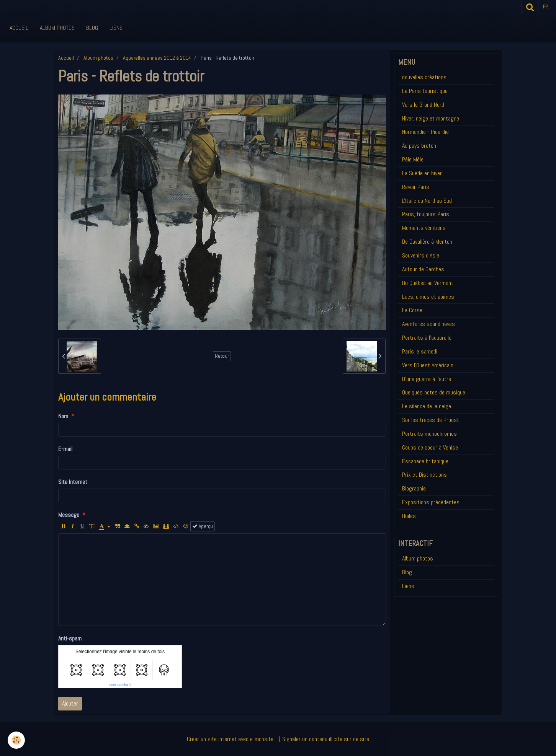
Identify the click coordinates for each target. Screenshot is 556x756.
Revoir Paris (416, 187)
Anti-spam (70, 638)
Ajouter (70, 703)
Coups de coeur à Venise (430, 447)
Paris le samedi (420, 351)
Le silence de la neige (427, 406)
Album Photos (57, 28)
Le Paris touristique (425, 91)
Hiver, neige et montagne (431, 118)
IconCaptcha (119, 685)
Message (69, 515)
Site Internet (73, 482)
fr (545, 7)
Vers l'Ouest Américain (428, 365)
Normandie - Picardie (425, 132)
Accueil (19, 28)
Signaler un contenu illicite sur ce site (326, 739)
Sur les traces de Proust (431, 420)
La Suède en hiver (422, 173)
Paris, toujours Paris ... (428, 214)
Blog (92, 28)
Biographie (414, 488)
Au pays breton (419, 146)
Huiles (409, 516)
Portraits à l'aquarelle (427, 338)
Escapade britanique (425, 461)
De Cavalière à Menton (427, 242)
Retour (222, 356)
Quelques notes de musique (434, 392)
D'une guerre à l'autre (427, 379)
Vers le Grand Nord (423, 105)
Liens (116, 28)
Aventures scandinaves (428, 324)
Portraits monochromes (429, 434)
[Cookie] (16, 740)
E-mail (65, 449)
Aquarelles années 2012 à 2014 (157, 58)
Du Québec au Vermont (428, 283)
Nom (63, 416)
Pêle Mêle (413, 159)
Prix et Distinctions (424, 475)
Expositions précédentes (431, 502)
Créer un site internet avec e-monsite (230, 739)
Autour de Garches (423, 269)
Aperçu (203, 526)
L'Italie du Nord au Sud (427, 201)
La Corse (412, 310)
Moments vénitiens (424, 228)
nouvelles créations (424, 77)
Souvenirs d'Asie (421, 255)
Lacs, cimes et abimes (428, 297)
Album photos (98, 58)
